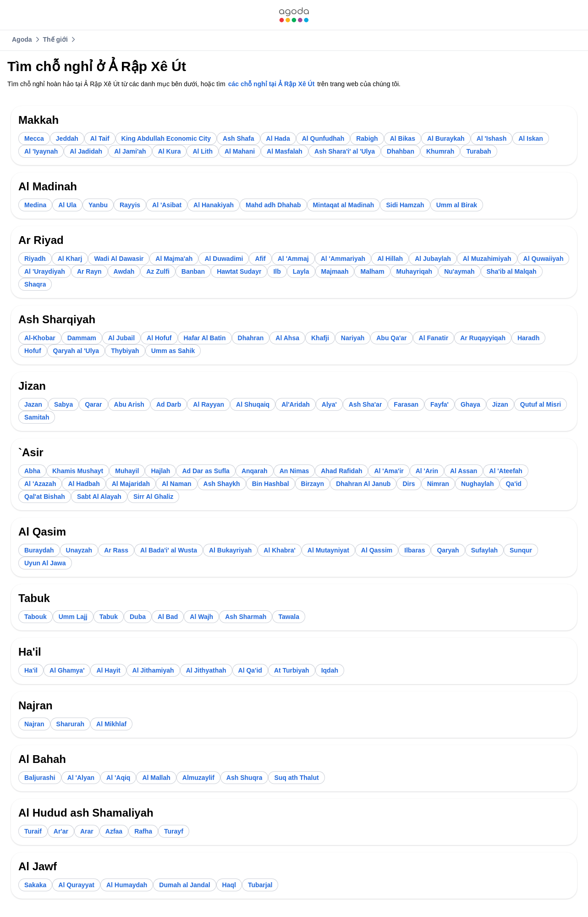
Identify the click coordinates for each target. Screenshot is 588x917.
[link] (294, 15)
